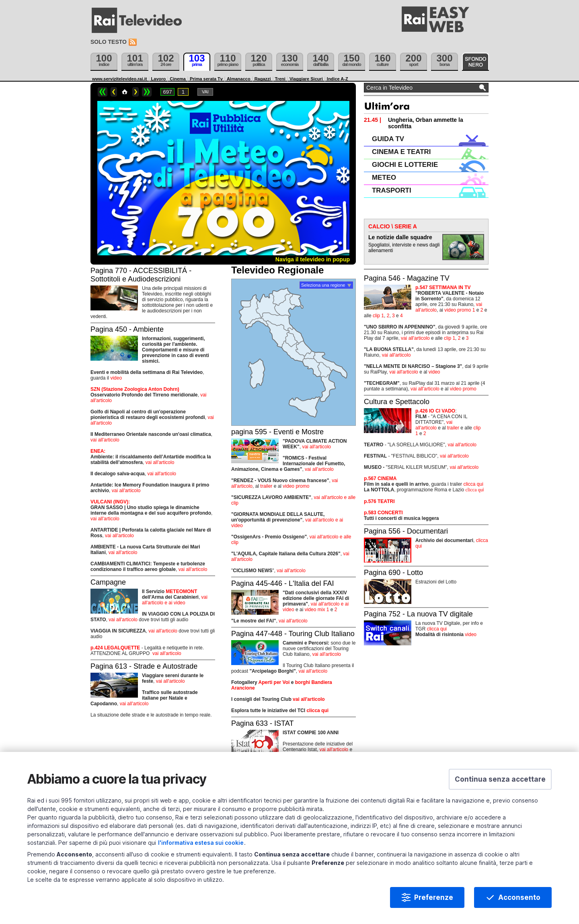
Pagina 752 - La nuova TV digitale (418, 614)
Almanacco (239, 79)
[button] (500, 779)
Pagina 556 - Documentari (406, 531)
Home (125, 92)
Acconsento (519, 897)
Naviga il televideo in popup (313, 259)
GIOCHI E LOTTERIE (405, 165)
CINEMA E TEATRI (401, 152)
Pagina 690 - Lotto (393, 573)
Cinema (178, 79)
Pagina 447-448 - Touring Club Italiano (293, 634)
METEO (384, 178)
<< (103, 92)
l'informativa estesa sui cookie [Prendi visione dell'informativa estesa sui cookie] (201, 843)
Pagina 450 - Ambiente (127, 329)
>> (147, 92)
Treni (280, 79)
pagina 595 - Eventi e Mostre (277, 432)
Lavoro (159, 79)
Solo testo (109, 42)
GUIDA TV (388, 139)
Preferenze (434, 897)
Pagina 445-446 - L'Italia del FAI (283, 583)
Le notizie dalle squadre (400, 237)
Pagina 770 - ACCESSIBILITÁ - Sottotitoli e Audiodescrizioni (141, 275)
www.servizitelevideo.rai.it (120, 79)
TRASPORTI (392, 190)
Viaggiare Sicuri (306, 79)
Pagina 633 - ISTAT (262, 723)
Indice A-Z (338, 79)
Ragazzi (263, 79)
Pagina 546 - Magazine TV (407, 278)
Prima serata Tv (206, 79)
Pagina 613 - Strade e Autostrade (144, 666)
